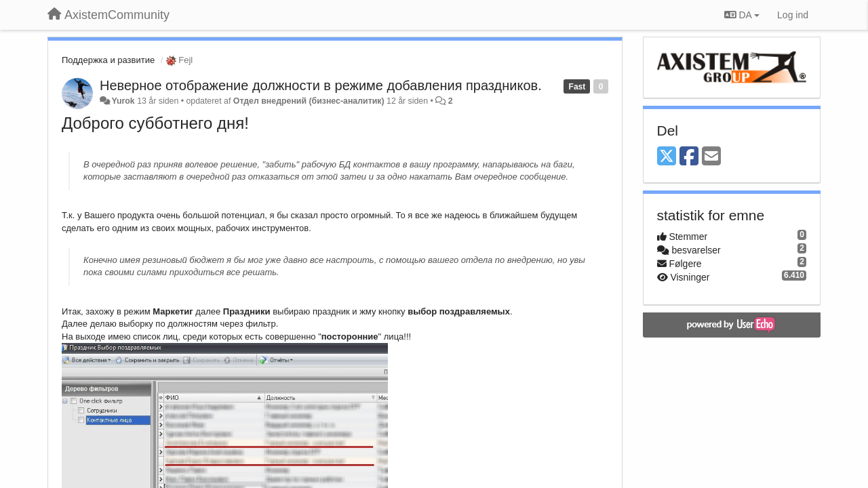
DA (742, 15)
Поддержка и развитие (108, 60)
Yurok (123, 101)
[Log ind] (793, 15)
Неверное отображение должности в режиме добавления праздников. (321, 85)
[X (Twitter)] (667, 157)
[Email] (711, 157)
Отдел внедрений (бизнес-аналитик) (309, 101)
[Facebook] (689, 157)
